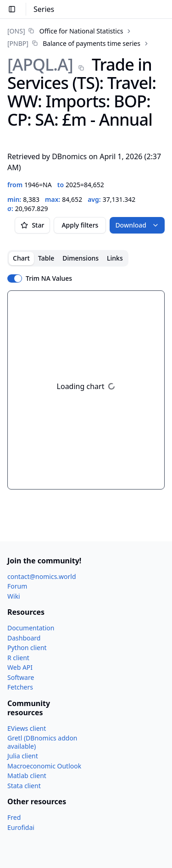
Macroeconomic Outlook (44, 766)
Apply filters (80, 225)
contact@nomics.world (42, 576)
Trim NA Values (49, 278)
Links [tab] (115, 258)
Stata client (24, 786)
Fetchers (20, 687)
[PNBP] (18, 43)
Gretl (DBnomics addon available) (42, 742)
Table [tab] (46, 258)
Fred (14, 817)
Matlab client (27, 776)
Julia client (23, 756)
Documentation (31, 628)
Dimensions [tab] (80, 258)
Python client (27, 648)
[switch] (15, 278)
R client (18, 658)
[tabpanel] (86, 390)
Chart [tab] (21, 258)
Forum (17, 586)
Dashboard (24, 638)
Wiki (14, 596)
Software (21, 677)
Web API (20, 667)
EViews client (27, 728)
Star (32, 225)
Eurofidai (21, 827)
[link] (65, 31)
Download (137, 225)
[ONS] (16, 31)
